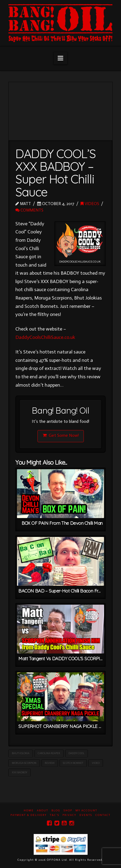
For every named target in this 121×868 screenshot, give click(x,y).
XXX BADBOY (20, 772)
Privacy (69, 815)
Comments (29, 210)
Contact (103, 815)
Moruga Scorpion (24, 763)
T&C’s (55, 815)
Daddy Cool (76, 753)
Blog (56, 811)
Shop (68, 811)
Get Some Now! (61, 435)
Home (29, 811)
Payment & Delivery (29, 815)
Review (50, 763)
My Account (86, 811)
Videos (90, 204)
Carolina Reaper (49, 753)
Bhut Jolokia (21, 753)
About (43, 811)
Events (86, 815)
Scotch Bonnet (73, 763)
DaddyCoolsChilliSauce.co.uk (45, 337)
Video (96, 763)
